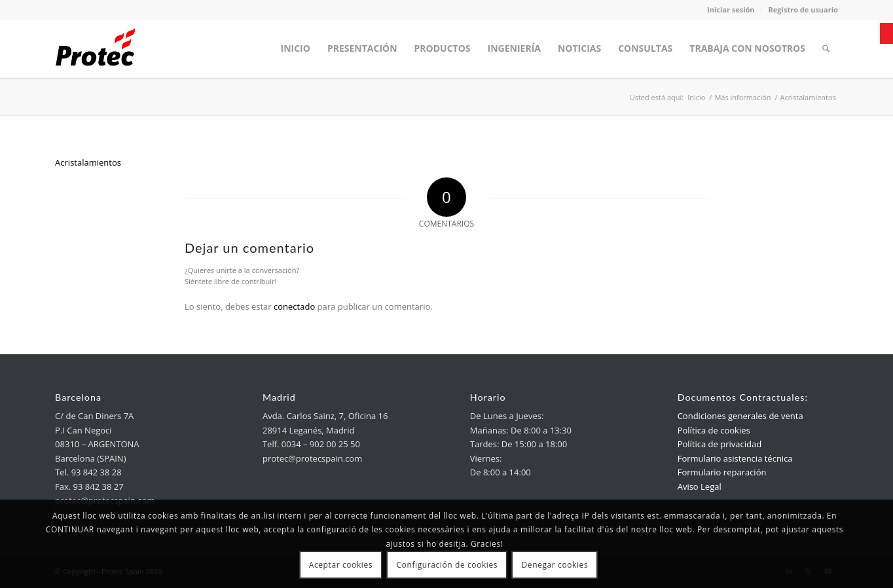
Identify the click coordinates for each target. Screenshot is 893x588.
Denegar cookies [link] (555, 565)
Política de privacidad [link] (720, 444)
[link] (886, 33)
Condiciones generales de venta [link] (740, 416)
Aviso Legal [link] (700, 487)
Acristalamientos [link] (88, 162)
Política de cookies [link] (714, 430)
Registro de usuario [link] (803, 9)
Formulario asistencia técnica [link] (735, 458)
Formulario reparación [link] (722, 472)
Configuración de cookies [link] (447, 565)
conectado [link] (294, 306)
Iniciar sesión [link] (731, 9)
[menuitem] (296, 48)
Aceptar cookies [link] (341, 565)
